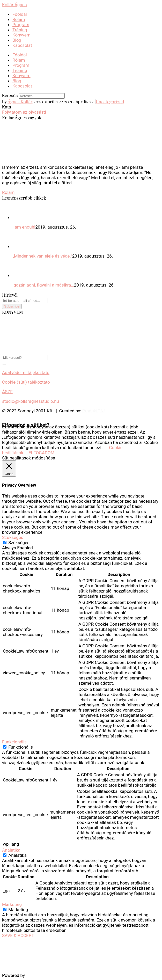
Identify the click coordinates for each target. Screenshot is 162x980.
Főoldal (20, 14)
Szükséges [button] (13, 537)
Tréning (20, 30)
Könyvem (21, 35)
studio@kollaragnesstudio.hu (31, 401)
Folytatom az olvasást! (24, 112)
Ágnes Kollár (20, 101)
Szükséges (19, 543)
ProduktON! (94, 411)
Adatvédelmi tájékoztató (26, 372)
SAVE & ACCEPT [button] (18, 935)
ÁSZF (7, 392)
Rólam (19, 19)
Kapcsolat (22, 45)
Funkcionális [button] (14, 742)
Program (21, 25)
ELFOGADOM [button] (41, 453)
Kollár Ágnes (14, 5)
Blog (17, 40)
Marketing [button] (12, 904)
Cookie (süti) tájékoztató (26, 382)
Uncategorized (110, 101)
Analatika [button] (11, 850)
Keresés (10, 96)
